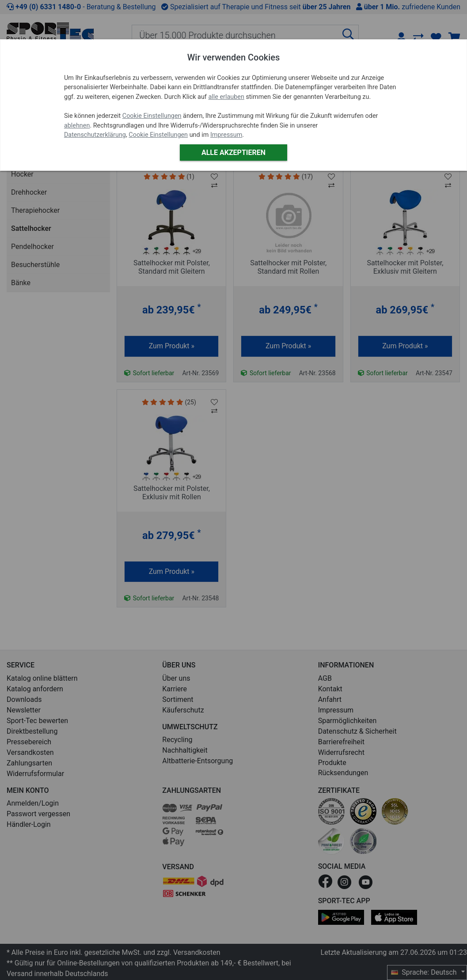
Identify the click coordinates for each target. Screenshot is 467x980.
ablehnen (77, 126)
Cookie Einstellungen (152, 116)
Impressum (226, 135)
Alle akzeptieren (233, 153)
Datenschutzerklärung (95, 135)
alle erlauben (226, 97)
